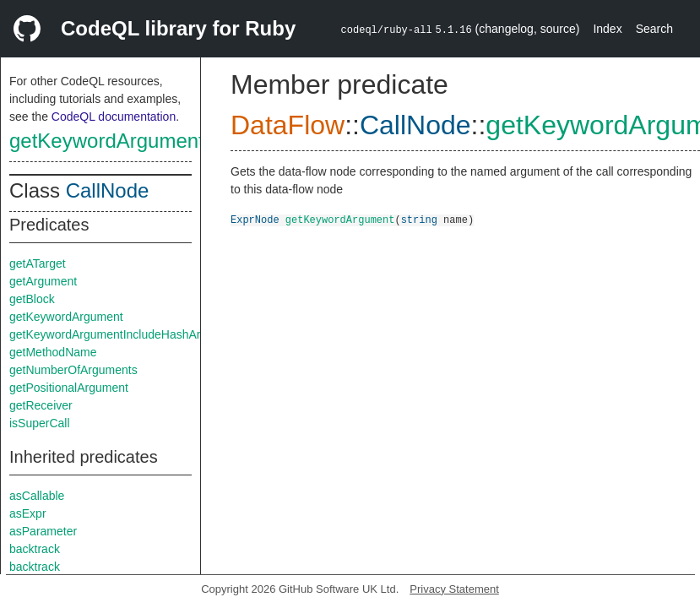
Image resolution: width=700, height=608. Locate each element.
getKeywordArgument (107, 141)
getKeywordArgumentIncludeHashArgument (125, 334)
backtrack (35, 549)
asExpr (28, 513)
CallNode (108, 190)
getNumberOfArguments (73, 370)
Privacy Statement (454, 589)
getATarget (38, 263)
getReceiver (41, 405)
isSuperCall (40, 423)
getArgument (43, 281)
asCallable (37, 496)
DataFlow (288, 125)
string (419, 219)
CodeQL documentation (114, 117)
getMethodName (53, 352)
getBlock (32, 299)
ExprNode (255, 219)
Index (607, 29)
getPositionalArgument (69, 388)
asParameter (43, 531)
